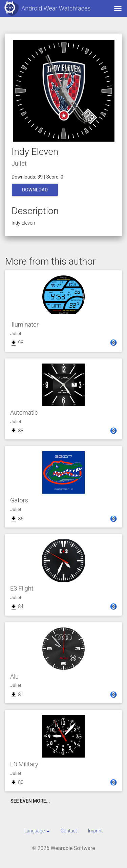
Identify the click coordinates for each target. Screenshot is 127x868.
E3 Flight (22, 588)
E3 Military (24, 764)
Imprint (95, 831)
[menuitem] (37, 831)
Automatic (24, 412)
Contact (69, 831)
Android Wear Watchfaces (45, 8)
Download (35, 190)
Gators (19, 500)
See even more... (30, 801)
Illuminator (24, 324)
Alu (14, 676)
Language (37, 831)
